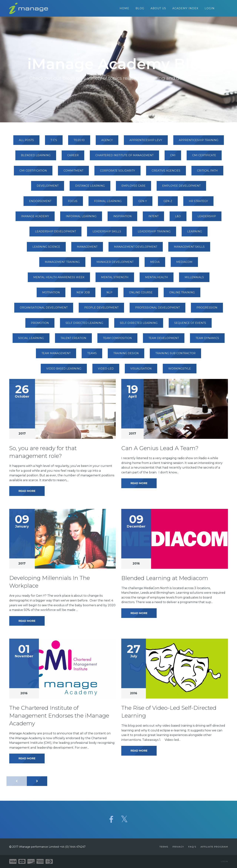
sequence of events (190, 325)
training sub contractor (175, 355)
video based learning (64, 370)
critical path (207, 172)
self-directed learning (139, 325)
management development (136, 249)
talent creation (73, 340)
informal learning (81, 218)
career (73, 157)
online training (182, 294)
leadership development (55, 233)
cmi (173, 157)
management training (62, 264)
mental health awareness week (59, 279)
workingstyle (180, 370)
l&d (178, 218)
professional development (157, 309)
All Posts (26, 142)
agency (107, 142)
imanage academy (35, 218)
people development (101, 309)
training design (126, 355)
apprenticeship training (199, 142)
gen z (168, 203)
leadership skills (107, 233)
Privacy (178, 847)
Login (210, 9)
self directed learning (84, 325)
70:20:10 (79, 142)
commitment (73, 172)
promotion (40, 325)
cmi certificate (204, 157)
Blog (140, 9)
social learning (31, 340)
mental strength (115, 279)
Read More (27, 493)
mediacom (184, 264)
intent (153, 218)
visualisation (141, 370)
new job (83, 294)
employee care (133, 188)
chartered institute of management (124, 157)
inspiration (122, 218)
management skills (189, 249)
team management (56, 355)
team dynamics (207, 340)
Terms (164, 847)
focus (73, 203)
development (48, 188)
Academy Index (185, 9)
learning (195, 233)
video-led (106, 370)
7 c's (54, 142)
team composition (117, 340)
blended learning (36, 157)
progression (207, 309)
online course (141, 294)
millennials (194, 279)
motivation (51, 294)
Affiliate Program (214, 847)
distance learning (90, 188)
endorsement (40, 203)
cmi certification (33, 172)
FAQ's (192, 847)
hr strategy (198, 203)
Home (124, 9)
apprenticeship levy (146, 142)
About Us (158, 9)
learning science (46, 249)
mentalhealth (157, 279)
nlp (109, 294)
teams (92, 355)
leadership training (154, 233)
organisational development (44, 309)
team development (164, 340)
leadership (207, 218)
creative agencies (166, 172)
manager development (115, 264)
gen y (143, 203)
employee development (181, 188)
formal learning (108, 203)
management (87, 249)
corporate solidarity (117, 172)
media (155, 264)
